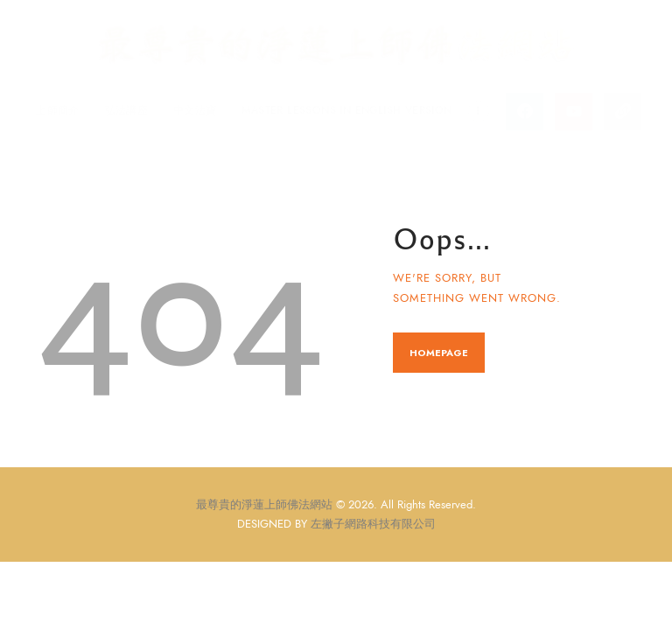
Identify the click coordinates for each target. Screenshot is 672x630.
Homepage (439, 353)
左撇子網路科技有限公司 (373, 523)
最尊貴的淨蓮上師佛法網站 (264, 505)
